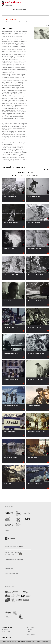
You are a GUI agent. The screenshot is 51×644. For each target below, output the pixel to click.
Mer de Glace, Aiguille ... (11, 458)
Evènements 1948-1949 (11, 327)
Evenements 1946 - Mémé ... (37, 301)
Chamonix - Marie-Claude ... (37, 353)
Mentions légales (9, 578)
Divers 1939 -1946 (9, 249)
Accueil (3, 22)
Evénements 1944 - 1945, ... (37, 275)
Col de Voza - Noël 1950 (11, 405)
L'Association (30, 627)
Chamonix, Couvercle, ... (11, 353)
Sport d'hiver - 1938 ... (35, 196)
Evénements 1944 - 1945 (11, 275)
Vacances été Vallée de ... (12, 379)
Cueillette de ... (8, 301)
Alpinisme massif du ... (35, 223)
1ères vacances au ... (35, 405)
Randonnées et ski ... (35, 458)
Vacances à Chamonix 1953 (36, 432)
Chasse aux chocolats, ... (36, 249)
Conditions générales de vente (12, 580)
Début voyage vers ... (10, 432)
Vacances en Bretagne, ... (36, 484)
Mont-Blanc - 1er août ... (36, 327)
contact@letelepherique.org (11, 574)
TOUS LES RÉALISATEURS (19, 9)
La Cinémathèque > (11, 22)
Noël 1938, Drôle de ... (10, 196)
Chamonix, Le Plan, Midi (36, 379)
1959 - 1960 (7, 484)
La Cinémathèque (7, 627)
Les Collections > (20, 22)
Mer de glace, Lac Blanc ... (12, 223)
